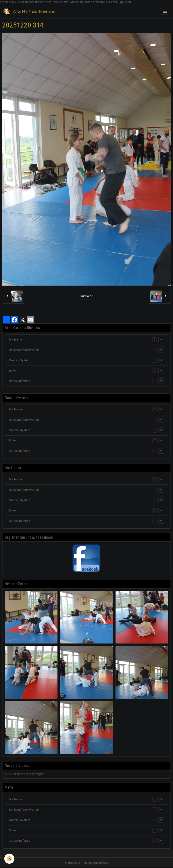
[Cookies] (10, 859)
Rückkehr (86, 296)
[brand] (30, 11)
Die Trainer (16, 340)
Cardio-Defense (20, 381)
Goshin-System (20, 360)
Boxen (13, 371)
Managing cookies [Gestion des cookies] (96, 863)
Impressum (73, 863)
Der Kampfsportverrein (24, 350)
